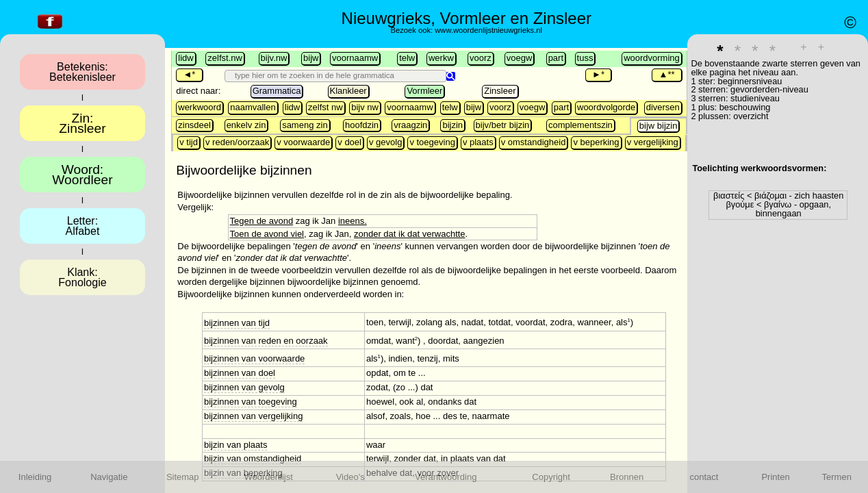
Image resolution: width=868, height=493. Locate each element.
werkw (441, 58)
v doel (349, 142)
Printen (775, 477)
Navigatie (109, 477)
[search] (337, 75)
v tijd (189, 142)
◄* (189, 74)
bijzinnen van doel (240, 373)
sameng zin (305, 125)
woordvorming (652, 58)
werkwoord (200, 107)
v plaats (478, 142)
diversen (663, 107)
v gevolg (385, 142)
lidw (186, 58)
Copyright (551, 477)
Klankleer (348, 91)
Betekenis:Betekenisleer (82, 72)
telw (407, 58)
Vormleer (424, 91)
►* (598, 74)
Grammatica (277, 91)
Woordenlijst (269, 477)
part (556, 58)
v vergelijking (653, 142)
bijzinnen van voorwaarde (254, 358)
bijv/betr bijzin (503, 125)
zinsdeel (194, 125)
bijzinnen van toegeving (251, 402)
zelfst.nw (225, 58)
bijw (311, 58)
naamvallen (253, 107)
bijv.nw (274, 58)
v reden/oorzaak (237, 142)
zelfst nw (325, 107)
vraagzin (410, 125)
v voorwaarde (303, 142)
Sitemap (183, 477)
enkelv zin (246, 125)
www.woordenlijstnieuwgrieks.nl (488, 30)
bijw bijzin (659, 126)
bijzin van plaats (236, 445)
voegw (520, 58)
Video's (350, 477)
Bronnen (627, 477)
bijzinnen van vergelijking (254, 416)
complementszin (580, 125)
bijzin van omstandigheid (253, 458)
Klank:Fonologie (82, 277)
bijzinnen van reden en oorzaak (266, 341)
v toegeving (432, 142)
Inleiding (35, 477)
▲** (666, 74)
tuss (585, 58)
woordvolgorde (606, 107)
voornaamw (355, 58)
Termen (837, 477)
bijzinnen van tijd (237, 323)
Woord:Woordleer (82, 175)
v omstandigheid (534, 142)
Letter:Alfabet (83, 226)
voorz (481, 58)
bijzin (452, 125)
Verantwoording (446, 477)
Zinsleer (500, 91)
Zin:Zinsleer (82, 123)
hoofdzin (362, 125)
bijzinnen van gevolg (244, 387)
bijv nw (365, 107)
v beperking (596, 142)
